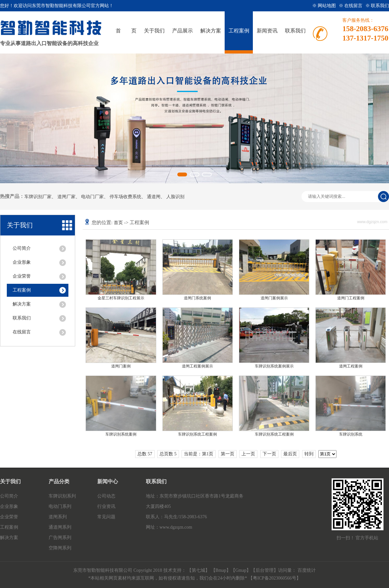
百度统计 (307, 570)
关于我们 (154, 31)
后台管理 (265, 570)
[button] (182, 174)
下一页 (269, 454)
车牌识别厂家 (38, 197)
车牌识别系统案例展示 (274, 366)
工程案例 (239, 31)
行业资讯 (106, 506)
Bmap (221, 570)
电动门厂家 (92, 197)
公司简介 (22, 248)
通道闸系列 (60, 527)
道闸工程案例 (351, 366)
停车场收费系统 (125, 197)
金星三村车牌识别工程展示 (121, 298)
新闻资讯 (267, 31)
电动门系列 (60, 506)
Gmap (241, 570)
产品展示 (183, 31)
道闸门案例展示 (274, 298)
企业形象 (22, 262)
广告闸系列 (60, 538)
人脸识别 (175, 197)
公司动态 (106, 496)
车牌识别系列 (62, 496)
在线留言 (22, 332)
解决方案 (211, 31)
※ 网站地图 (325, 6)
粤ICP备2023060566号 (275, 578)
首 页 (126, 31)
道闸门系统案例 (197, 298)
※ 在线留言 (351, 6)
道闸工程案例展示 (197, 366)
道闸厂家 (66, 197)
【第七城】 (199, 570)
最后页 (290, 454)
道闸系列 (58, 517)
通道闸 (154, 197)
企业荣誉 (22, 276)
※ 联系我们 (377, 6)
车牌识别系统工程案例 (197, 434)
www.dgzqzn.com (176, 527)
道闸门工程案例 (351, 298)
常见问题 (106, 517)
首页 (118, 223)
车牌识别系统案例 (121, 434)
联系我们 (295, 31)
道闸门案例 (121, 366)
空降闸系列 (60, 548)
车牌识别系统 (351, 434)
